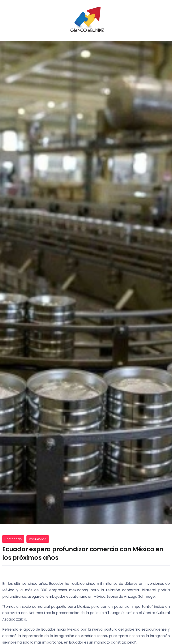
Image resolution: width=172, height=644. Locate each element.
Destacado (13, 539)
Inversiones (38, 539)
